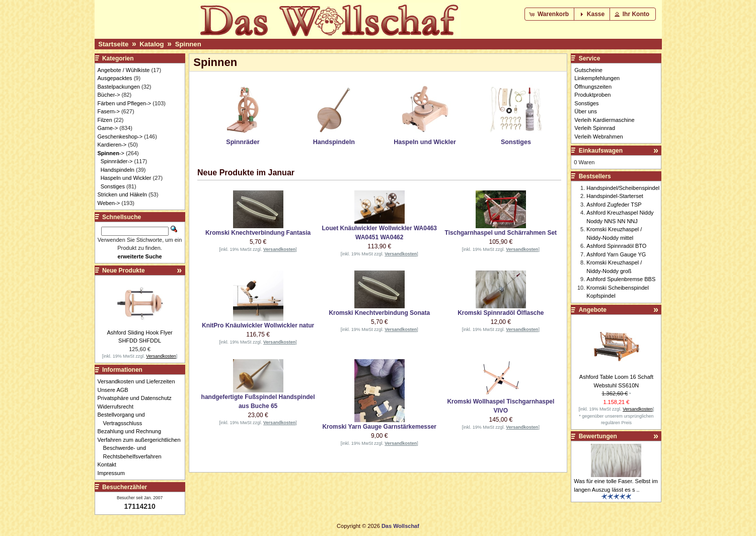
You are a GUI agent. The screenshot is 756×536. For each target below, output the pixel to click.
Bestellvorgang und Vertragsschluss (124, 419)
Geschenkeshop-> (120, 137)
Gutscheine (588, 70)
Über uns (586, 111)
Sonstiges (113, 186)
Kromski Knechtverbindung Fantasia (258, 233)
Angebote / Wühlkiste (124, 70)
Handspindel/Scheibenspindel (623, 188)
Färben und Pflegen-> (125, 103)
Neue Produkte (124, 271)
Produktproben (592, 95)
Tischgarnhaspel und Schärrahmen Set (501, 233)
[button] (550, 14)
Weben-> (109, 203)
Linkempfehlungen (597, 78)
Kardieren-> (112, 145)
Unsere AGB (116, 390)
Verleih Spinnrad (595, 128)
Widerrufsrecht (119, 407)
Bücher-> (109, 95)
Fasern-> (109, 111)
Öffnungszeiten (593, 87)
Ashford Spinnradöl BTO (616, 246)
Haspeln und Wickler (126, 178)
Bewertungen (598, 436)
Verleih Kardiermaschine (604, 120)
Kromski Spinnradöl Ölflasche (501, 313)
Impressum (114, 473)
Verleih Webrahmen (598, 137)
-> (111, 153)
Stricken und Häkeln (122, 194)
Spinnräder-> (117, 161)
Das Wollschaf (400, 526)
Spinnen (188, 44)
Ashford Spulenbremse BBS (621, 279)
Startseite (113, 44)
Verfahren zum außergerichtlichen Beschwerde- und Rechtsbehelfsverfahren (142, 448)
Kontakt (110, 464)
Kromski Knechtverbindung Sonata (379, 313)
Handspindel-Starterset (615, 196)
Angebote (593, 310)
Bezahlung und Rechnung (132, 431)
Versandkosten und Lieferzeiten (139, 381)
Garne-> (108, 128)
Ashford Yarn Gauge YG (616, 254)
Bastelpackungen (119, 87)
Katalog (152, 44)
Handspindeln (118, 170)
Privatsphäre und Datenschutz (137, 398)
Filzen (105, 120)
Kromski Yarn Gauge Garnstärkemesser (379, 427)
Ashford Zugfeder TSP (614, 205)
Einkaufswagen (601, 151)
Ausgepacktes (115, 78)
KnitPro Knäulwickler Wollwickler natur (258, 325)
